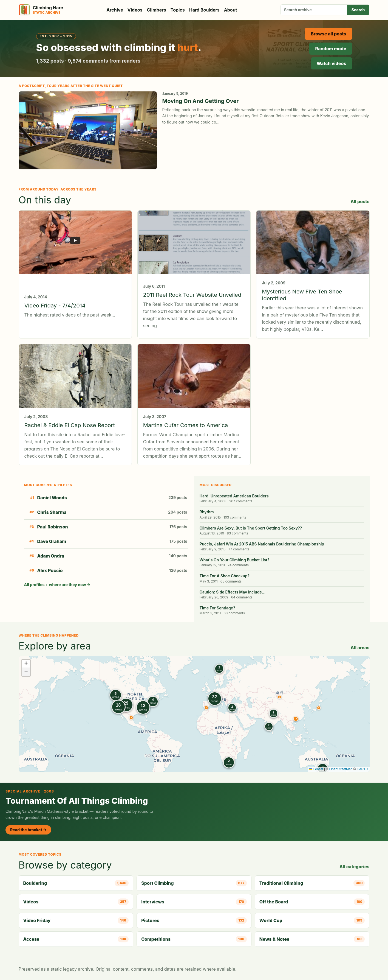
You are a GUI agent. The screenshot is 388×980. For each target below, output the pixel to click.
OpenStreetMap (341, 769)
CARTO (362, 769)
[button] (279, 697)
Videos (135, 10)
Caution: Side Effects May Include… (233, 592)
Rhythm (207, 512)
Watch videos (332, 63)
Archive (115, 10)
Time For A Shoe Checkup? (225, 576)
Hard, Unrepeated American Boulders (234, 496)
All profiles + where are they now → (57, 585)
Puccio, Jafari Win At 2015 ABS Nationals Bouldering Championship (262, 544)
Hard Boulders (204, 10)
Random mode (331, 49)
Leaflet (316, 769)
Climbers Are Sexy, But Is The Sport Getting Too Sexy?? (251, 528)
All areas (360, 648)
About (231, 10)
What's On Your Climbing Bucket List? (235, 560)
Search (358, 10)
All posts (360, 201)
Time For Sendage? (217, 608)
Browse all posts (328, 34)
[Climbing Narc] (41, 10)
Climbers (157, 10)
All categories (355, 867)
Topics (178, 10)
